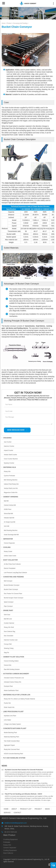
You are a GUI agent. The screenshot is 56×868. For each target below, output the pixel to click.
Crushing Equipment (10, 839)
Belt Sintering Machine (11, 480)
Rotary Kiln (7, 471)
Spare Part (7, 610)
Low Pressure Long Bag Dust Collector (15, 573)
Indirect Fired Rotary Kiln (11, 484)
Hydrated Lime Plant (10, 716)
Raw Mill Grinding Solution (12, 669)
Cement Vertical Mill (10, 505)
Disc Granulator (9, 636)
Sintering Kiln (9, 467)
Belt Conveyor (8, 581)
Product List (26, 809)
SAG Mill (7, 526)
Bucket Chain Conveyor (11, 589)
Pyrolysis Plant (8, 686)
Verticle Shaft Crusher (10, 455)
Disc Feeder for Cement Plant (13, 594)
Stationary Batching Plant (11, 737)
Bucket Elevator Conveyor (12, 585)
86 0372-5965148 (11, 832)
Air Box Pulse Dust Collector (12, 564)
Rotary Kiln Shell (9, 627)
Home (3, 23)
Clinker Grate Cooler (10, 556)
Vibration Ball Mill (9, 518)
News (4, 766)
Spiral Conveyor (9, 602)
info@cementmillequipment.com (16, 823)
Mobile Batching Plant (10, 733)
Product (9, 23)
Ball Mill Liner (8, 619)
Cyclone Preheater (9, 476)
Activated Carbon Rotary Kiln (13, 682)
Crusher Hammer (9, 623)
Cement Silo (8, 665)
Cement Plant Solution (13, 657)
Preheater (7, 842)
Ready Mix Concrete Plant (12, 749)
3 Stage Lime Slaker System (12, 724)
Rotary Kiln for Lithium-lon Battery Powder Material (19, 699)
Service (7, 813)
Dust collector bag (10, 631)
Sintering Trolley (9, 648)
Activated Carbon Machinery (15, 674)
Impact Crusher (8, 450)
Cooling (6, 547)
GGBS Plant (8, 509)
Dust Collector (10, 560)
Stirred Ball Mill (8, 514)
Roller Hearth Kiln (9, 707)
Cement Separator (10, 848)
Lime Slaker (7, 720)
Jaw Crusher (8, 442)
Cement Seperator (9, 543)
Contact (17, 813)
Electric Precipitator (10, 568)
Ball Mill (6, 501)
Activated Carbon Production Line (14, 678)
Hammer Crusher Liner (11, 640)
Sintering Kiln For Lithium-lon (16, 695)
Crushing (7, 438)
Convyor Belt (8, 644)
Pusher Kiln (7, 703)
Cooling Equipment (10, 850)
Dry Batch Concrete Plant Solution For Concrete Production (24, 770)
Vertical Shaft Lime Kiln (11, 488)
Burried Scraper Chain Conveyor (14, 598)
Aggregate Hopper (9, 745)
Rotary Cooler (8, 551)
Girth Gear (7, 615)
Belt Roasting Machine (11, 530)
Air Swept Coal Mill (10, 522)
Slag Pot (6, 653)
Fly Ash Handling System (13, 758)
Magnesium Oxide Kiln (11, 493)
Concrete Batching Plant (14, 728)
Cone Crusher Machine (11, 459)
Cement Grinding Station (11, 661)
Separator (7, 539)
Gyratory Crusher (9, 463)
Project (38, 809)
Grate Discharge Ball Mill (11, 535)
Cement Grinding (10, 497)
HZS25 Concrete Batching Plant (13, 754)
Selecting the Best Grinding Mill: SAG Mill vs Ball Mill (22, 781)
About (14, 809)
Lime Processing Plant (13, 712)
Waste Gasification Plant (11, 690)
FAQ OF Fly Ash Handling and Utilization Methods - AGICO (23, 794)
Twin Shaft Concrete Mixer (12, 741)
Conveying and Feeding (20, 23)
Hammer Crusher (9, 446)
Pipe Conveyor (8, 606)
